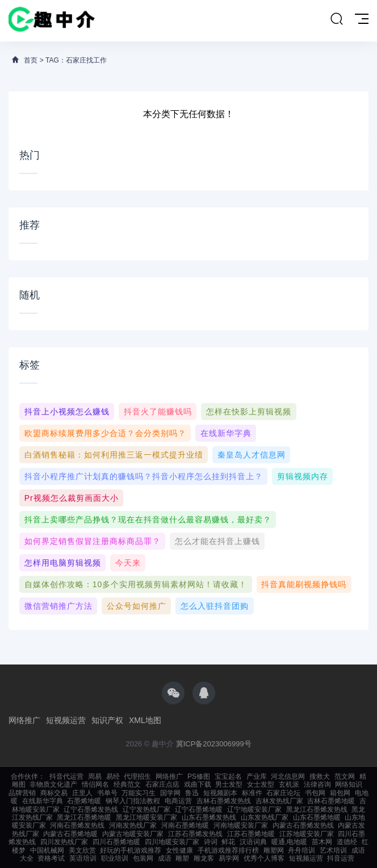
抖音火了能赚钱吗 (158, 412)
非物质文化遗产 (53, 784)
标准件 (252, 793)
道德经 (347, 842)
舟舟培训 (301, 850)
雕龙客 (204, 858)
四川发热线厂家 (64, 842)
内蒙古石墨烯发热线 (303, 825)
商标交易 (54, 793)
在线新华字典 (226, 433)
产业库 (257, 776)
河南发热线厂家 (133, 825)
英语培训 (83, 858)
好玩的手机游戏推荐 (131, 850)
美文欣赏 (82, 850)
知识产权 (107, 720)
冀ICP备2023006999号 (214, 744)
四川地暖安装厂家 (172, 842)
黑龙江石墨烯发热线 (317, 809)
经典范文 (127, 784)
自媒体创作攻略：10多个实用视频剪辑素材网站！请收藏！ (136, 584)
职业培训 (115, 858)
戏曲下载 (198, 784)
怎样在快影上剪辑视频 (249, 412)
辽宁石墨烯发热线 (91, 809)
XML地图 (145, 720)
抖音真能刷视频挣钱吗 (304, 584)
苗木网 (322, 842)
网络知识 (349, 784)
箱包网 (340, 793)
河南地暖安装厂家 (241, 825)
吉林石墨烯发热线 (224, 801)
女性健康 (179, 850)
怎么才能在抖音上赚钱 (217, 541)
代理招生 (137, 776)
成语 (165, 858)
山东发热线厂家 (265, 817)
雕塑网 (274, 850)
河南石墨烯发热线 (77, 825)
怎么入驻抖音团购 (215, 606)
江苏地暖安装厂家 (307, 834)
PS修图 (199, 776)
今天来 (128, 563)
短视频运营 (66, 720)
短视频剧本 (220, 793)
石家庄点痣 (162, 784)
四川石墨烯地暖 (116, 842)
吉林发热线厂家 (279, 801)
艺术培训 (333, 850)
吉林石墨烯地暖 (331, 801)
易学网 (229, 858)
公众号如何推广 (137, 606)
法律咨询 (317, 784)
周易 (95, 776)
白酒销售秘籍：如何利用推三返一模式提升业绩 (114, 455)
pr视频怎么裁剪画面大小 (72, 498)
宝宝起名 (228, 776)
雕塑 (182, 858)
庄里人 (82, 793)
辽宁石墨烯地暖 (199, 809)
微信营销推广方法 (58, 606)
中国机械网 (47, 850)
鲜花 (228, 842)
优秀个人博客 (264, 858)
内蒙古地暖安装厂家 (133, 834)
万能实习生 (139, 793)
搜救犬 (320, 776)
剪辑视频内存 (303, 476)
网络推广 (24, 720)
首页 (31, 60)
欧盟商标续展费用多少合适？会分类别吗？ (105, 433)
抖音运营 (341, 858)
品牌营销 (22, 793)
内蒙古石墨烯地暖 (70, 834)
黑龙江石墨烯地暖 (84, 817)
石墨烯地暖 (84, 801)
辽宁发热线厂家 (146, 809)
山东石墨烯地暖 (317, 817)
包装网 (143, 858)
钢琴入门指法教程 (133, 801)
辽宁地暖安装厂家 (254, 809)
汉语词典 (253, 842)
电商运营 (178, 801)
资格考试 (51, 858)
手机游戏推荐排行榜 (228, 850)
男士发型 (229, 784)
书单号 (107, 793)
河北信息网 (288, 776)
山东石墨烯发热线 (209, 817)
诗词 (211, 842)
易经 (113, 776)
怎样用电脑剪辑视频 (63, 563)
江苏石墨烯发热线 (195, 834)
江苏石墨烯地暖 (251, 834)
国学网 (170, 793)
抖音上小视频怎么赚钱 (67, 412)
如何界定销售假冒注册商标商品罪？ (93, 541)
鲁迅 (192, 793)
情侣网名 (95, 784)
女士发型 (261, 784)
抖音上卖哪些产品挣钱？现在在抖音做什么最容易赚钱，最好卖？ (148, 520)
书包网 (315, 793)
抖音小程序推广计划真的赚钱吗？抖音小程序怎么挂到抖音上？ (144, 476)
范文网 (345, 776)
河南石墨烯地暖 (185, 825)
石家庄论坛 (283, 793)
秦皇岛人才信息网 (252, 455)
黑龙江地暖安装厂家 (146, 817)
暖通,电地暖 (289, 842)
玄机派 (289, 784)
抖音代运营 (66, 776)
